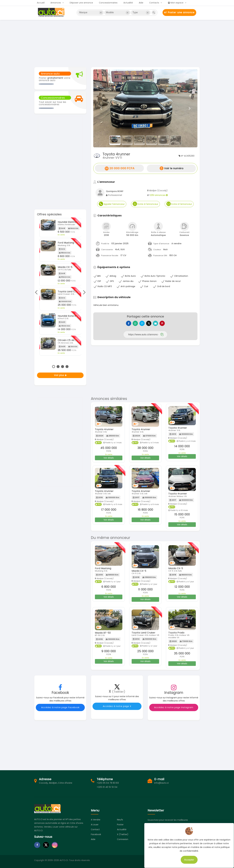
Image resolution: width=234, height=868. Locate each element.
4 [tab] (67, 367)
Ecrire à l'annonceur (145, 204)
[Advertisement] (117, 43)
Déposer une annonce (81, 3)
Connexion (123, 842)
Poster (120, 827)
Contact (95, 832)
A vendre (96, 822)
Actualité (128, 3)
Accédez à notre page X (117, 708)
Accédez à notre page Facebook (60, 710)
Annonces (56, 3)
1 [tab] (54, 367)
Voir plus (60, 375)
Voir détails (109, 460)
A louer (95, 827)
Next (83, 292)
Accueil (41, 3)
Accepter (187, 858)
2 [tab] (58, 367)
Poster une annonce (179, 12)
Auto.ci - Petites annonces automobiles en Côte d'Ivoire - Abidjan (51, 12)
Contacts (154, 3)
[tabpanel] (60, 287)
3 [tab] (63, 367)
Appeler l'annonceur (112, 204)
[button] (101, 108)
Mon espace (176, 3)
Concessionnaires (108, 3)
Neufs (120, 822)
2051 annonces (159, 195)
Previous (37, 292)
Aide (141, 3)
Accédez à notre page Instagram (174, 710)
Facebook (96, 837)
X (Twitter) (123, 837)
